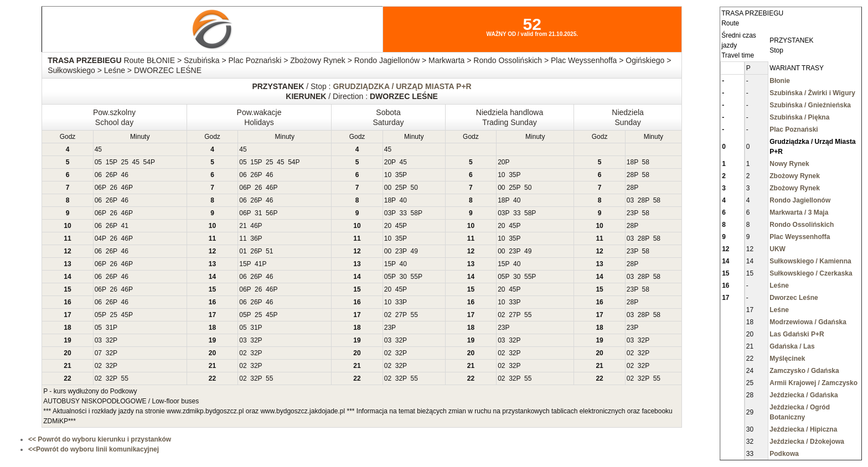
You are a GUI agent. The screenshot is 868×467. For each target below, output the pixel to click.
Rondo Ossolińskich (802, 225)
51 (269, 251)
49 (414, 251)
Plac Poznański (794, 129)
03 (630, 200)
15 (109, 162)
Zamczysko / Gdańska (804, 371)
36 (254, 238)
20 (388, 162)
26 (109, 175)
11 (243, 238)
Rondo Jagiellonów (800, 200)
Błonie (780, 81)
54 (147, 162)
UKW (777, 249)
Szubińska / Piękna (799, 117)
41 (125, 226)
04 (98, 238)
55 (414, 277)
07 (98, 353)
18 (630, 162)
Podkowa (784, 454)
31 (258, 213)
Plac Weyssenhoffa (800, 237)
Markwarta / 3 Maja (799, 212)
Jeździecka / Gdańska (804, 395)
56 (269, 213)
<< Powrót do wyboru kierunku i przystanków (100, 439)
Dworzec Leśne (794, 298)
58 (646, 162)
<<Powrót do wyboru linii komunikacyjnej (94, 449)
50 (414, 188)
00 (388, 188)
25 (125, 162)
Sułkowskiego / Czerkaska (811, 273)
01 (243, 251)
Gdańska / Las (792, 346)
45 (98, 149)
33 (403, 213)
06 (98, 175)
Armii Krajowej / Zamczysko (813, 383)
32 (109, 340)
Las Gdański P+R (797, 334)
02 (388, 315)
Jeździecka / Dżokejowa (807, 442)
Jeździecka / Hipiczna (803, 429)
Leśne (779, 286)
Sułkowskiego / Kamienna (810, 261)
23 (630, 213)
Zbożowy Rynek (795, 176)
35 (399, 175)
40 (403, 200)
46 (125, 175)
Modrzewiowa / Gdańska (808, 322)
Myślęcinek (787, 359)
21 (243, 226)
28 (630, 175)
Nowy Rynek (789, 164)
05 (98, 162)
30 (403, 277)
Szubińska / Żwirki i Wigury (812, 93)
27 (399, 315)
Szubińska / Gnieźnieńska (810, 105)
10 (388, 175)
